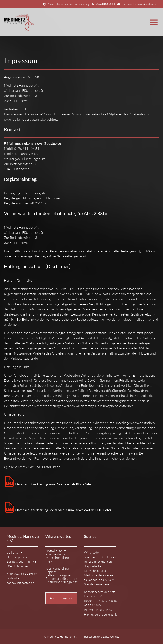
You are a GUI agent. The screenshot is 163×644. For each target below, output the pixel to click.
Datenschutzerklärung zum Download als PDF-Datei (48, 484)
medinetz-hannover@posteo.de (139, 4)
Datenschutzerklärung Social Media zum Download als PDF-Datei (57, 510)
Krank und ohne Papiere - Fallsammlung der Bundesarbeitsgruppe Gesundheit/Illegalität (61, 575)
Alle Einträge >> (61, 598)
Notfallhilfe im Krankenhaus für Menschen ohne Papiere (58, 556)
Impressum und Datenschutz (101, 636)
